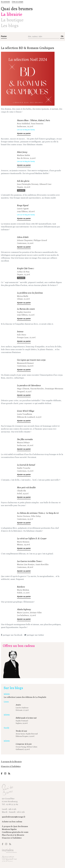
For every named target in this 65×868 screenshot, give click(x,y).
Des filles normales (25, 439)
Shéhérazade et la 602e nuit (26, 718)
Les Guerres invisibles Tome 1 (30, 561)
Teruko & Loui (21, 731)
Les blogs (10, 25)
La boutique (12, 20)
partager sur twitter (34, 635)
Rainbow (21, 587)
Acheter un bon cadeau (12, 822)
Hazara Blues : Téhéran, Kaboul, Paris (34, 120)
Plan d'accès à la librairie (13, 835)
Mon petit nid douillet (26, 487)
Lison (6, 702)
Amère (18, 705)
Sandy (7, 728)
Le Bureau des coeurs (26, 309)
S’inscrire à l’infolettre (11, 766)
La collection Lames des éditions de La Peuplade (25, 697)
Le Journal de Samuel (26, 465)
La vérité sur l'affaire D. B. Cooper (32, 538)
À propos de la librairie (11, 762)
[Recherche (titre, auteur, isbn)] (44, 37)
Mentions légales (9, 829)
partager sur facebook (12, 635)
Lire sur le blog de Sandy (26, 130)
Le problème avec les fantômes (30, 293)
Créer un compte (17, 2)
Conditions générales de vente (15, 832)
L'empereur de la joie (24, 744)
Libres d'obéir (23, 237)
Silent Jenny (22, 152)
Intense (20, 331)
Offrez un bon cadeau (19, 646)
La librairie (12, 14)
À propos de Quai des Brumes (15, 826)
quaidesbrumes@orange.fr (14, 817)
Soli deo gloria (23, 181)
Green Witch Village (26, 411)
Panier (4, 36)
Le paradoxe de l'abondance (29, 385)
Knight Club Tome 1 (25, 268)
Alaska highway (24, 609)
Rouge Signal (23, 205)
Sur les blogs (13, 688)
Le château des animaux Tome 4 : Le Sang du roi (38, 513)
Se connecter (5, 2)
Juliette (7, 694)
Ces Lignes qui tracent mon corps (31, 360)
